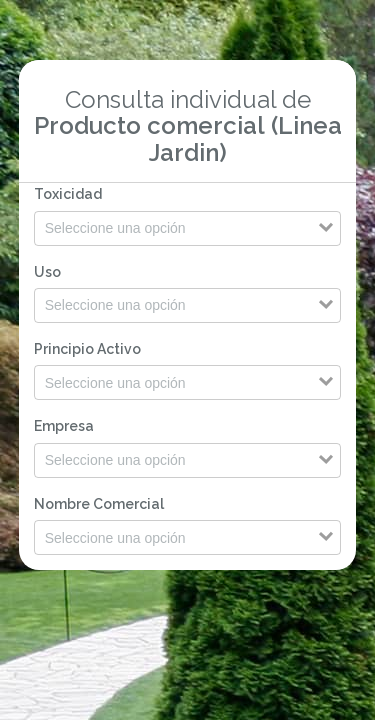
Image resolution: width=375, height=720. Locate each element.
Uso (47, 272)
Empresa (64, 426)
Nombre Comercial (99, 504)
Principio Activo (87, 349)
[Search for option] (188, 228)
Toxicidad (68, 194)
